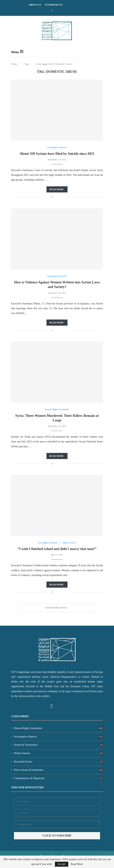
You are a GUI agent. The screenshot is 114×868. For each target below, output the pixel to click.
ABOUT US (35, 5)
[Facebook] (52, 11)
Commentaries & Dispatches (58, 778)
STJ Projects (54, 5)
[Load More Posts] (57, 608)
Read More (77, 864)
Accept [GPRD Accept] (62, 864)
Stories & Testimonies (58, 745)
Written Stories (58, 753)
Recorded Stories (58, 762)
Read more (56, 189)
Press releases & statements (58, 770)
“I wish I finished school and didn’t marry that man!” (57, 549)
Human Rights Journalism (58, 728)
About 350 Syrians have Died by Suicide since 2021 (57, 154)
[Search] (101, 52)
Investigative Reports (58, 737)
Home (14, 64)
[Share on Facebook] (53, 197)
